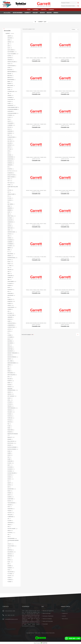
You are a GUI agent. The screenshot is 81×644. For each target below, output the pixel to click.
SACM (10, 455)
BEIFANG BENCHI (12, 72)
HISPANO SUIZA (12, 232)
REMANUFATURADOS (13, 435)
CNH (9, 119)
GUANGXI (11, 218)
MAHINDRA (11, 343)
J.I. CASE (10, 266)
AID (9, 44)
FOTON (10, 190)
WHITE (10, 560)
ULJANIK (10, 521)
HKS (10, 236)
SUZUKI (10, 501)
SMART (10, 483)
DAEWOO (11, 133)
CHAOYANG (11, 99)
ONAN (10, 398)
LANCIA (11, 305)
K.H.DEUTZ (11, 283)
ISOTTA (10, 260)
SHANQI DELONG (12, 473)
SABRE (10, 453)
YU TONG (11, 574)
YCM (10, 570)
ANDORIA (11, 60)
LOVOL (10, 331)
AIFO (9, 46)
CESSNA (10, 95)
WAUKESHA (12, 552)
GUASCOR (11, 220)
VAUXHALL (11, 533)
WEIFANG (11, 556)
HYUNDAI (11, 246)
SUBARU (11, 497)
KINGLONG (11, 293)
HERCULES (11, 228)
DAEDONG (11, 131)
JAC (9, 268)
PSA (9, 424)
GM (9, 214)
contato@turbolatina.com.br (11, 619)
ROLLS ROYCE (12, 441)
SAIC (9, 457)
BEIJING (10, 74)
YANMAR (11, 568)
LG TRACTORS (12, 315)
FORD (10, 185)
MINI (9, 369)
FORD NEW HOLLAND (13, 187)
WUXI (10, 562)
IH (9, 252)
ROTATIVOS (12, 443)
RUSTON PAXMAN (13, 449)
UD (9, 519)
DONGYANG (11, 159)
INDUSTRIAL (11, 254)
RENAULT (11, 437)
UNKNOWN (11, 523)
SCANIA (11, 463)
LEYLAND (11, 313)
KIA (9, 291)
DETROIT (11, 145)
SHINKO (10, 477)
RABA (10, 428)
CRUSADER (11, 123)
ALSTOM (10, 58)
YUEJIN (10, 578)
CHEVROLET (11, 105)
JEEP (10, 274)
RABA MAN (11, 430)
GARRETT (10, 33)
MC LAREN (11, 361)
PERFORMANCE (13, 408)
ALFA (10, 48)
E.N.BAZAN (11, 173)
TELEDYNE (11, 509)
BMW (10, 82)
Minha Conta (65, 607)
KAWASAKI (11, 289)
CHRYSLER (11, 111)
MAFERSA (11, 341)
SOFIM (10, 485)
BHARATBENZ (12, 80)
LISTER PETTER (12, 323)
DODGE (10, 155)
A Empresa (26, 607)
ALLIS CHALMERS (13, 54)
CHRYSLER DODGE (13, 113)
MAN (10, 345)
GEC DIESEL (11, 204)
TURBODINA (11, 517)
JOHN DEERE (12, 281)
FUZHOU (10, 200)
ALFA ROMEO (12, 52)
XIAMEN (10, 566)
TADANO (10, 505)
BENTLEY (10, 78)
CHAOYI (10, 101)
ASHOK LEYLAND (12, 62)
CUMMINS (11, 125)
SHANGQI (11, 471)
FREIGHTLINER (12, 194)
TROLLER (10, 515)
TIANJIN (10, 511)
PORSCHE (11, 418)
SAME (10, 459)
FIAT (10, 181)
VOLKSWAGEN (12, 538)
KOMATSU (11, 301)
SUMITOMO (11, 499)
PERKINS (11, 410)
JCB (9, 272)
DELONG (10, 143)
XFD (9, 564)
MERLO (10, 365)
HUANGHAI (11, 240)
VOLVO (10, 544)
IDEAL (10, 250)
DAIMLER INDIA (12, 137)
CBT (9, 93)
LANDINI (10, 309)
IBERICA (10, 248)
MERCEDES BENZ (13, 363)
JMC (10, 279)
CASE (10, 89)
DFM (9, 151)
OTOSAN (10, 404)
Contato (6, 607)
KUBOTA (10, 303)
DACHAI (10, 127)
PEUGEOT (11, 412)
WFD (10, 558)
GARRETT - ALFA (42, 22)
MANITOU (11, 347)
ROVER (10, 445)
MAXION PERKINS (13, 357)
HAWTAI (10, 226)
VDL (9, 535)
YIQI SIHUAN (11, 572)
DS (9, 167)
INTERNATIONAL (12, 258)
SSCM (10, 491)
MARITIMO (11, 349)
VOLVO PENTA (12, 546)
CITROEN (11, 115)
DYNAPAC (11, 169)
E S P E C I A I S (12, 171)
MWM (10, 383)
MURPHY (11, 381)
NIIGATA (10, 392)
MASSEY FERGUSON (13, 353)
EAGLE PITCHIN (12, 175)
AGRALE (11, 42)
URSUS (10, 525)
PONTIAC (10, 416)
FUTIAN (10, 198)
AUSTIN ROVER (12, 66)
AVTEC (10, 68)
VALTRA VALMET (12, 529)
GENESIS (10, 210)
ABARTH (10, 36)
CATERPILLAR (12, 91)
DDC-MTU (11, 141)
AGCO (10, 40)
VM (9, 537)
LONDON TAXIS (12, 327)
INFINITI (10, 256)
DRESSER (10, 165)
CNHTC (10, 121)
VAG (9, 527)
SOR (9, 487)
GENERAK (11, 208)
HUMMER (11, 242)
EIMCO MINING (12, 177)
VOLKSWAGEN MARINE (13, 541)
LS (9, 333)
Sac (43, 607)
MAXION (10, 355)
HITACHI (10, 234)
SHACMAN (11, 467)
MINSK (10, 371)
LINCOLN (10, 319)
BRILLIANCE (11, 85)
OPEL (10, 400)
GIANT (10, 212)
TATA (10, 507)
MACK (10, 339)
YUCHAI (11, 576)
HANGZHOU (11, 222)
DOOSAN (11, 161)
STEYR (10, 495)
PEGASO (11, 406)
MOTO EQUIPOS (12, 375)
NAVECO (11, 387)
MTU (10, 377)
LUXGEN (10, 335)
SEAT (10, 465)
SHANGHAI (11, 469)
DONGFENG (11, 157)
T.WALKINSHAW (12, 503)
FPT (9, 192)
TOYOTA (11, 513)
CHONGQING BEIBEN (13, 109)
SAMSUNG (11, 461)
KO (9, 297)
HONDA (10, 238)
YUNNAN (10, 580)
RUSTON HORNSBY (13, 447)
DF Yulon (10, 149)
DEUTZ (10, 147)
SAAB (10, 451)
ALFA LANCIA (11, 50)
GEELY (10, 206)
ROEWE (10, 439)
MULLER (10, 379)
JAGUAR (10, 270)
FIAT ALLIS (11, 183)
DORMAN (11, 163)
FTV (9, 196)
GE (9, 202)
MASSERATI (11, 351)
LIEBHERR (11, 317)
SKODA (11, 479)
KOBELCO (11, 299)
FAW (10, 179)
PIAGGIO (10, 414)
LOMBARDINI (11, 325)
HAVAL (10, 224)
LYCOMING (11, 337)
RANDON (10, 432)
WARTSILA (11, 550)
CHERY (10, 103)
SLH (9, 481)
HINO (10, 230)
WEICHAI (11, 554)
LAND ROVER (12, 307)
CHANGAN (11, 97)
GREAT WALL (12, 216)
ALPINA (10, 56)
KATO (10, 287)
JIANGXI (10, 278)
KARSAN (10, 285)
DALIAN (10, 139)
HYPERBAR (11, 244)
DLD (9, 153)
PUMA (10, 426)
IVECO (10, 264)
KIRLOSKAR (11, 295)
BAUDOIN (11, 70)
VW (9, 548)
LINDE (10, 321)
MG (9, 367)
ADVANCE (11, 38)
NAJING (10, 385)
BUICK (10, 87)
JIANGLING (11, 276)
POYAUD (10, 420)
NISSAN (11, 394)
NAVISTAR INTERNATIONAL (13, 389)
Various (10, 531)
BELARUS (10, 76)
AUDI (10, 64)
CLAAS (10, 117)
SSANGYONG (12, 489)
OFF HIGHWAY (12, 396)
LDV (9, 311)
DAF (10, 135)
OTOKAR (10, 402)
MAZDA (10, 359)
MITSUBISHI (11, 373)
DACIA (10, 129)
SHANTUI (10, 475)
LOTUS (10, 329)
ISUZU (10, 262)
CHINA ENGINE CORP (13, 107)
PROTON (10, 422)
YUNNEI (10, 582)
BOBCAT (10, 84)
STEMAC (10, 493)
